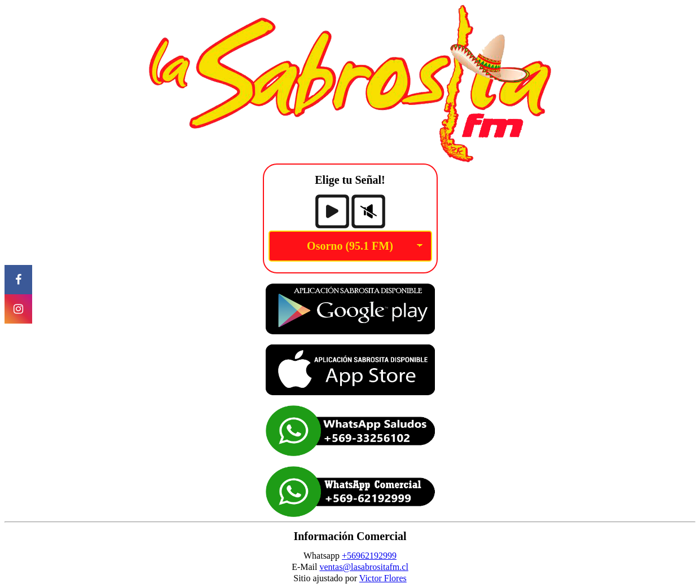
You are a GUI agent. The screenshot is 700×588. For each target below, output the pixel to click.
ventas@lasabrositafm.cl (364, 567)
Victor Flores (383, 578)
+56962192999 (369, 556)
